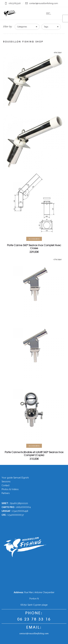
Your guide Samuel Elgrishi (15, 478)
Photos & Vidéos (10, 489)
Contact (5, 485)
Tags (46, 27)
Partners (6, 493)
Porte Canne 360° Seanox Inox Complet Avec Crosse (34, 247)
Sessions (6, 482)
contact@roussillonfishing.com (34, 634)
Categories (22, 27)
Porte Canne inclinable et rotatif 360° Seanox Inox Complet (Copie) (34, 453)
